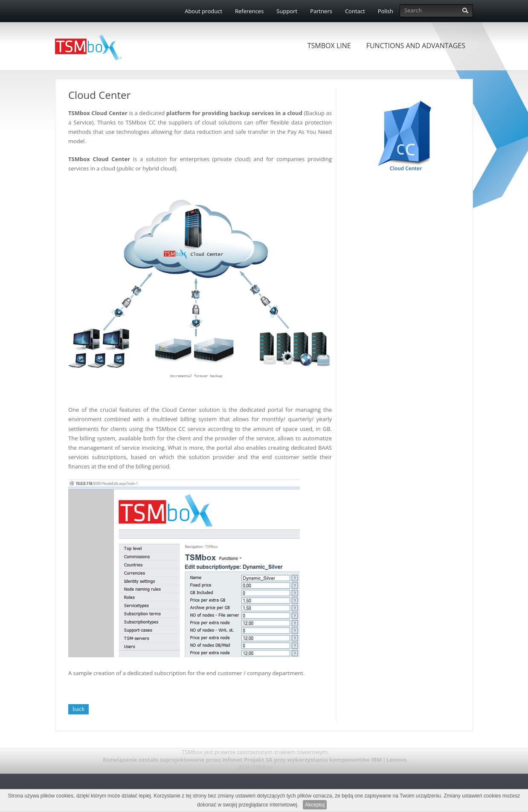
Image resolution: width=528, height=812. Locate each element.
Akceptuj (315, 805)
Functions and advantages (416, 46)
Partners (321, 11)
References (249, 11)
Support (287, 11)
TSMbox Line (329, 46)
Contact (355, 11)
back (78, 709)
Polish (386, 11)
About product (203, 11)
